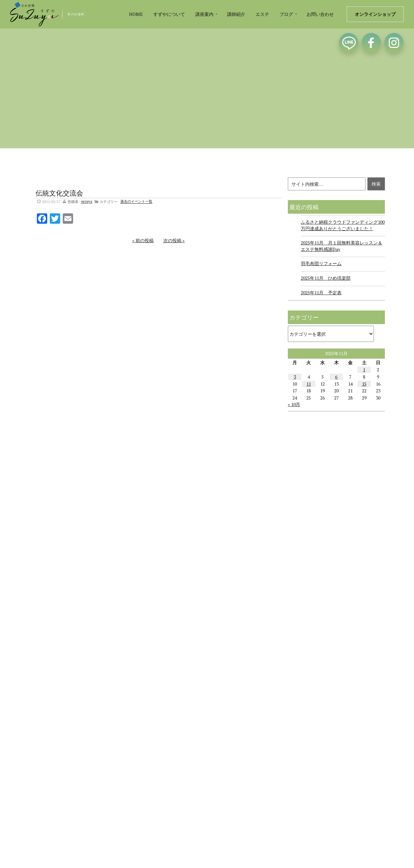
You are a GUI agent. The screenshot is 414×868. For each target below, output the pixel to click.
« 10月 (294, 404)
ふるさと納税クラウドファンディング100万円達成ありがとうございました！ (343, 225)
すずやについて (169, 14)
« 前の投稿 (143, 240)
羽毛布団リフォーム (321, 263)
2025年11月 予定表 (321, 293)
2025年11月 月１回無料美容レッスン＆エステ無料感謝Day (342, 246)
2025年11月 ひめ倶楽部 (326, 278)
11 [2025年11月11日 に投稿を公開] (309, 384)
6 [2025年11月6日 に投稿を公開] (336, 377)
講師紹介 (236, 14)
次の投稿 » (174, 240)
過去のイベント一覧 (136, 202)
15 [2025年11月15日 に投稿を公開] (364, 384)
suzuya (87, 202)
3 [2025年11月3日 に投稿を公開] (295, 377)
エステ (262, 14)
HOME (136, 14)
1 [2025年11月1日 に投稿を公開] (364, 370)
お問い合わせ (320, 14)
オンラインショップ (375, 14)
